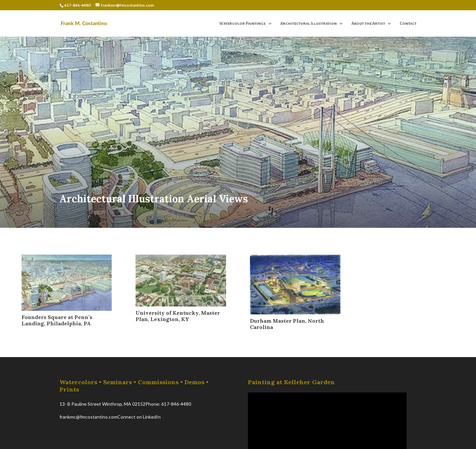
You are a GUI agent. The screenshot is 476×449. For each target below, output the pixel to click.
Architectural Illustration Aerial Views (154, 199)
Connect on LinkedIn (139, 417)
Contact (408, 23)
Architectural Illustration (309, 23)
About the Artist (368, 23)
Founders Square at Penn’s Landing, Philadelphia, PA (57, 320)
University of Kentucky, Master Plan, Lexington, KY (178, 316)
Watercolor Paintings (242, 23)
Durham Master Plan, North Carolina (287, 324)
